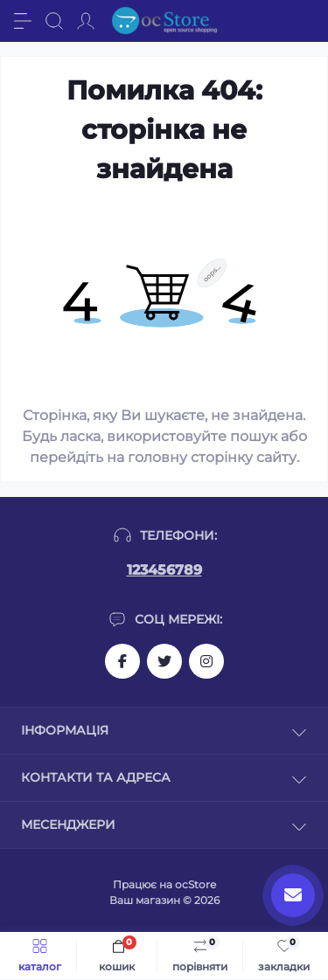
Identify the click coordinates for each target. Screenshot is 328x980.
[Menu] (23, 21)
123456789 (164, 570)
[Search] (54, 21)
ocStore (195, 884)
